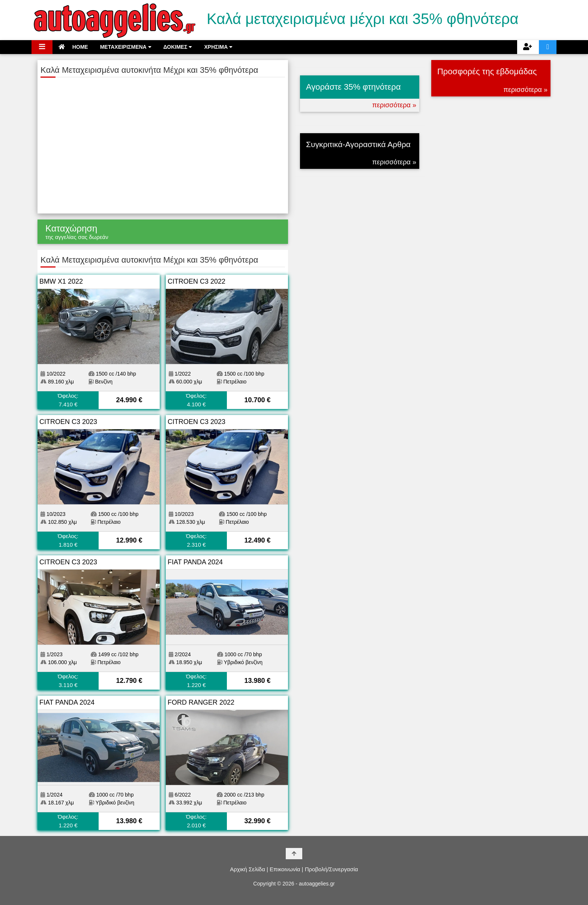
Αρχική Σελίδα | (249, 869)
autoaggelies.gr (317, 884)
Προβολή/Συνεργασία (331, 869)
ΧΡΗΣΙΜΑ (218, 47)
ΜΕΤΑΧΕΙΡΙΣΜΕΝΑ (126, 47)
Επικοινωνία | (286, 869)
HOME (73, 47)
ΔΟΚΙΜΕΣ (178, 47)
